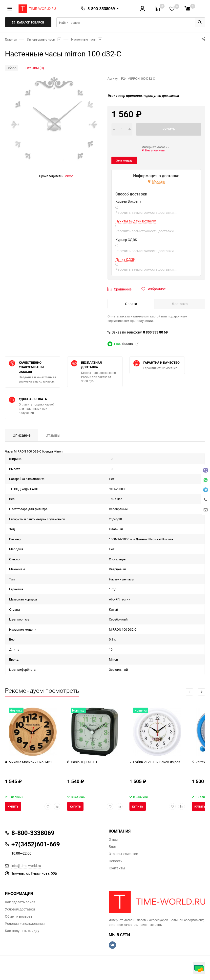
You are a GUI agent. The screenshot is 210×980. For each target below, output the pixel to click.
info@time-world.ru (26, 866)
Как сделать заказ (20, 902)
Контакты (117, 868)
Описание (21, 435)
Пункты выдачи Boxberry (136, 221)
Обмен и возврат (19, 916)
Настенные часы (84, 39)
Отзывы (53, 435)
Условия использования (25, 924)
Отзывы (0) (35, 68)
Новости (116, 861)
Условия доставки (20, 909)
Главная (11, 39)
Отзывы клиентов (123, 854)
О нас (113, 839)
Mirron (69, 176)
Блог (113, 847)
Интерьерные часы (41, 39)
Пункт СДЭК (125, 260)
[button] (201, 692)
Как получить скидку (22, 931)
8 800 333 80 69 (155, 332)
